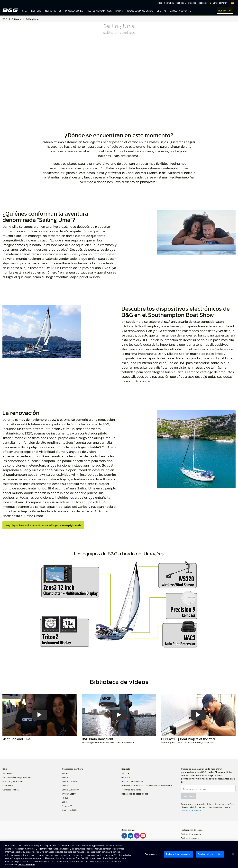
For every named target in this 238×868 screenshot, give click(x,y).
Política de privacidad (191, 834)
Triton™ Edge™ (69, 794)
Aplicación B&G (69, 810)
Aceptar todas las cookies (210, 854)
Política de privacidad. (191, 811)
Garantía (126, 777)
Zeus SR (66, 786)
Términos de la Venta (131, 790)
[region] (119, 854)
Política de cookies (190, 838)
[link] (140, 11)
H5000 (65, 798)
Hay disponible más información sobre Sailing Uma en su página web (43, 525)
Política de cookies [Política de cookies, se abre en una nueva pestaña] (27, 865)
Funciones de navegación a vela (17, 777)
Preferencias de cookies (192, 830)
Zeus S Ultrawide (70, 782)
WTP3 (65, 802)
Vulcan (65, 773)
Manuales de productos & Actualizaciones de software (147, 786)
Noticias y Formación (12, 782)
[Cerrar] (233, 854)
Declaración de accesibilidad (135, 794)
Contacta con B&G (11, 790)
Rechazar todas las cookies (178, 854)
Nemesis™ (67, 806)
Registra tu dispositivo (132, 782)
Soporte (125, 773)
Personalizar (151, 854)
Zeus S (65, 777)
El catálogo (8, 786)
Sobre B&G (7, 773)
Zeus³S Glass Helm (70, 790)
